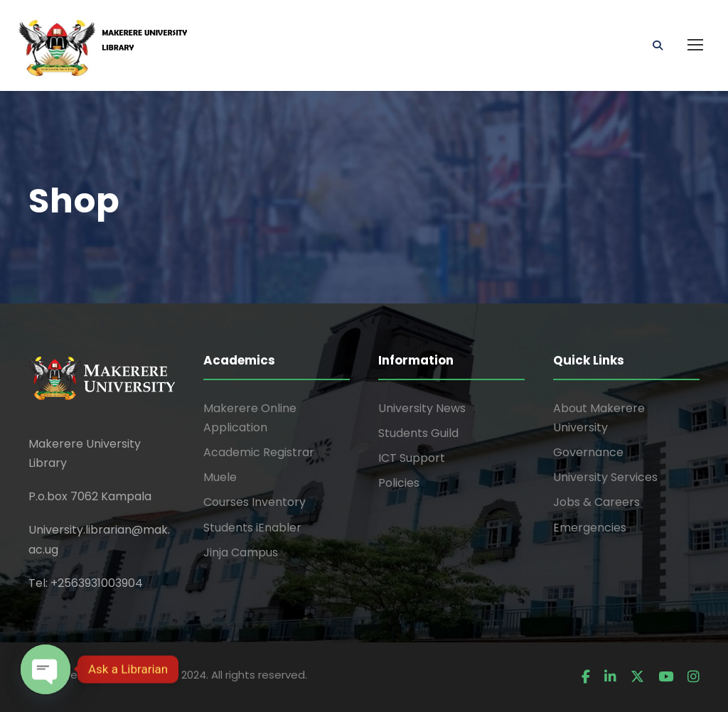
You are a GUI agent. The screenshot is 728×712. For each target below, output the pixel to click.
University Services (605, 477)
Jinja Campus (241, 552)
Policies (399, 483)
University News (422, 408)
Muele (220, 477)
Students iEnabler (252, 528)
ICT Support (412, 458)
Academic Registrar (259, 452)
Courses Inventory (255, 502)
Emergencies (590, 528)
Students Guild (418, 433)
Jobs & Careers (596, 502)
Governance (588, 452)
